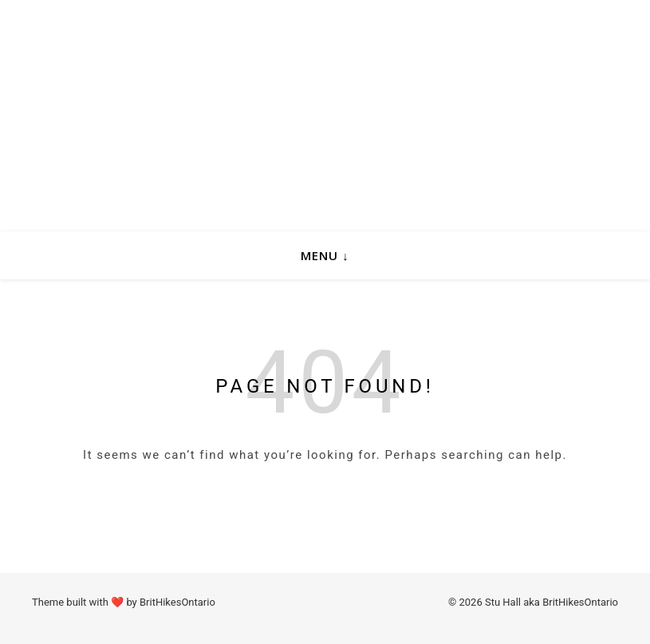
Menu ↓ (325, 255)
